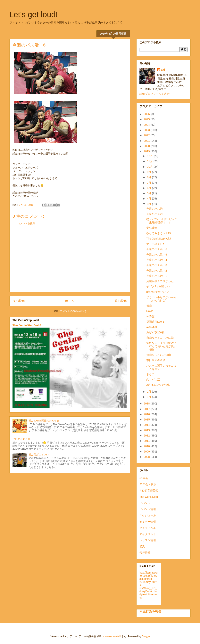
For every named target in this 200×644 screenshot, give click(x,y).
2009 (147, 452)
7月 (149, 183)
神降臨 (150, 316)
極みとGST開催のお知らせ (44, 421)
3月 (149, 204)
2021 (147, 141)
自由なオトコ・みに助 (160, 338)
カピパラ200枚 (155, 332)
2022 (147, 135)
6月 (149, 188)
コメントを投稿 (26, 223)
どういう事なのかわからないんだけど (161, 299)
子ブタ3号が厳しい (158, 286)
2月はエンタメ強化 (158, 385)
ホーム (70, 301)
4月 (149, 199)
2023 (147, 130)
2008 (147, 457)
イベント (145, 503)
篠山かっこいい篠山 (159, 355)
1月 (149, 397)
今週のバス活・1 (157, 276)
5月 (149, 193)
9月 (149, 172)
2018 (147, 404)
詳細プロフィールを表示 (154, 94)
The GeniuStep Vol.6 (27, 325)
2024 (147, 125)
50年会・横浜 (148, 484)
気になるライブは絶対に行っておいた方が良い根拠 (161, 346)
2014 (147, 425)
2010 (147, 446)
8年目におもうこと (158, 292)
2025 (147, 119)
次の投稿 (19, 301)
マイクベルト (148, 534)
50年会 (144, 478)
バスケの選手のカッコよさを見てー (161, 367)
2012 (147, 436)
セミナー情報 (148, 522)
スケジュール (148, 515)
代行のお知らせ (21, 439)
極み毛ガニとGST (39, 455)
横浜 (142, 546)
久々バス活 (153, 379)
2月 (149, 392)
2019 (147, 151)
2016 (147, 414)
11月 (150, 161)
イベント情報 (148, 509)
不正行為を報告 (150, 611)
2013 (147, 430)
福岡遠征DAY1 (155, 322)
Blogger (146, 636)
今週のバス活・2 (157, 271)
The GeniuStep (149, 497)
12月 (150, 156)
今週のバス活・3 (157, 265)
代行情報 (145, 553)
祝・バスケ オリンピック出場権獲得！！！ (162, 221)
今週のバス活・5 (157, 255)
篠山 (149, 306)
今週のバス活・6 (157, 249)
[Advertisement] (70, 261)
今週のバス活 (154, 209)
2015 (147, 420)
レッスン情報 (148, 540)
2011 (147, 441)
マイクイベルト (149, 528)
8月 (149, 177)
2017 (147, 409)
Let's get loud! (34, 14)
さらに (150, 374)
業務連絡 (152, 228)
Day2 (150, 311)
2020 (147, 146)
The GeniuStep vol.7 (159, 239)
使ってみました (156, 244)
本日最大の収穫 (156, 360)
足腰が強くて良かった (160, 281)
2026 (147, 114)
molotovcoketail (112, 636)
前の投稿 (121, 301)
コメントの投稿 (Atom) (73, 311)
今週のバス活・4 (157, 260)
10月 (150, 167)
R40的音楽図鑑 (149, 491)
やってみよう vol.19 (158, 233)
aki (163, 70)
